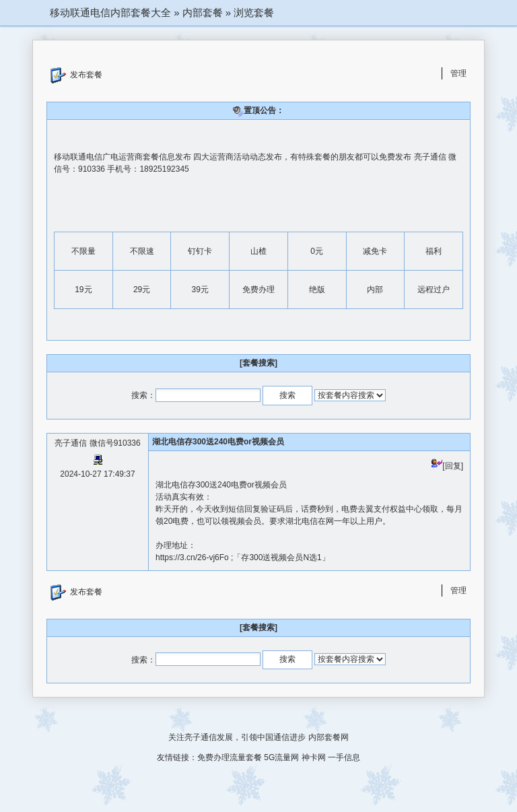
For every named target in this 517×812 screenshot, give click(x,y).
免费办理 (258, 290)
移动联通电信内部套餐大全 (110, 12)
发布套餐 (76, 75)
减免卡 (375, 251)
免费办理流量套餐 (230, 757)
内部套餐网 (329, 737)
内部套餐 (203, 12)
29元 (142, 290)
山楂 (258, 251)
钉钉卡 (200, 251)
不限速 (142, 251)
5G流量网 (281, 757)
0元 (317, 251)
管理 (458, 73)
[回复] (447, 466)
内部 (375, 290)
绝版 (317, 290)
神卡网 (314, 757)
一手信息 (344, 757)
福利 (434, 251)
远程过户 (434, 290)
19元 (83, 290)
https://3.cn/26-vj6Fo (193, 557)
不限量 (83, 251)
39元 (200, 290)
